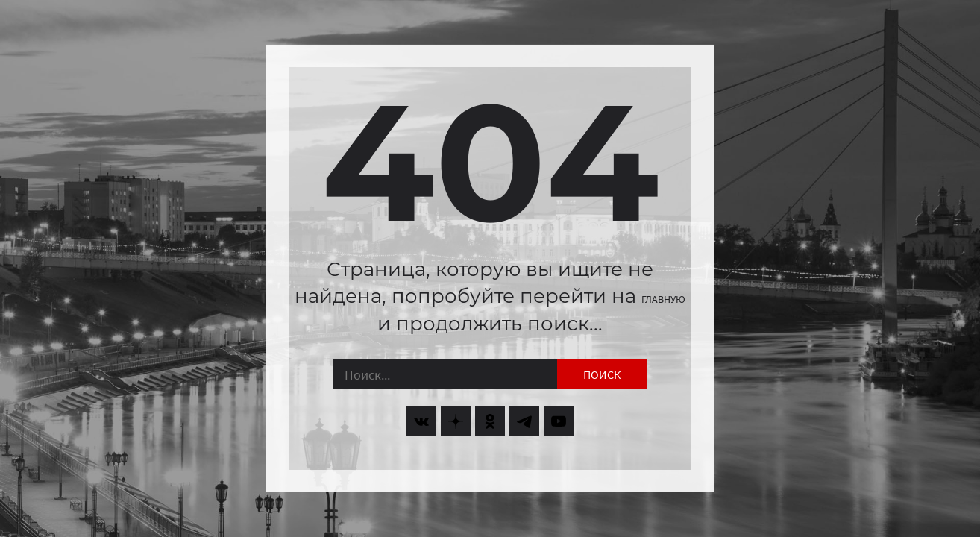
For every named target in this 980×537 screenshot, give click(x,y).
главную (663, 299)
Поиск (602, 374)
